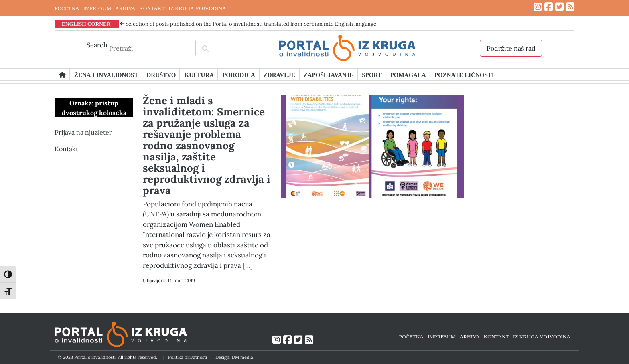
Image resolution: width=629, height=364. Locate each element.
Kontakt (66, 149)
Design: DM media (234, 357)
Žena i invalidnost (106, 75)
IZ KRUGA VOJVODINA (198, 8)
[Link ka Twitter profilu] (559, 7)
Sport (372, 75)
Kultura (199, 75)
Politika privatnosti (188, 357)
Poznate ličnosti (464, 75)
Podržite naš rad (511, 48)
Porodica (239, 75)
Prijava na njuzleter (83, 132)
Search (97, 45)
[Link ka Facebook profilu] (549, 7)
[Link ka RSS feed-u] (570, 7)
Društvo (161, 75)
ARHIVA (125, 8)
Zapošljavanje (329, 75)
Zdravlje (279, 75)
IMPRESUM (97, 8)
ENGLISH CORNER (86, 24)
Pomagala (408, 75)
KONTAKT (152, 8)
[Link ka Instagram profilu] (538, 7)
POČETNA (67, 8)
